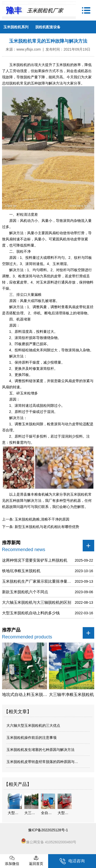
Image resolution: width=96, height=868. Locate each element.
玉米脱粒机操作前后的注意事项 (31, 738)
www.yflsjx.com (29, 49)
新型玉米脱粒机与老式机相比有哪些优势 (46, 527)
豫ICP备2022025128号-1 (48, 830)
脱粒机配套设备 (48, 27)
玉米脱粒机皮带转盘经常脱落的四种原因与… (42, 762)
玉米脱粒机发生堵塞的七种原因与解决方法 (40, 750)
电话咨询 (72, 861)
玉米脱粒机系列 (16, 27)
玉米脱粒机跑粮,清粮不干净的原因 (41, 519)
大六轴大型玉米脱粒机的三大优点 (33, 725)
